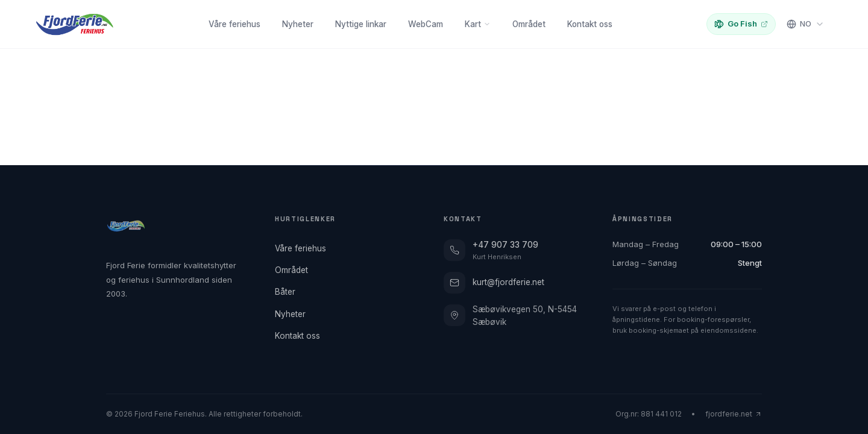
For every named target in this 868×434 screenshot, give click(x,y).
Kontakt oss (590, 24)
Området (529, 24)
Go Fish (741, 24)
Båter (289, 292)
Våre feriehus (234, 24)
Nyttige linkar (361, 24)
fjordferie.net (734, 414)
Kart (478, 24)
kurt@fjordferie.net (494, 283)
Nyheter (298, 24)
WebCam (426, 24)
